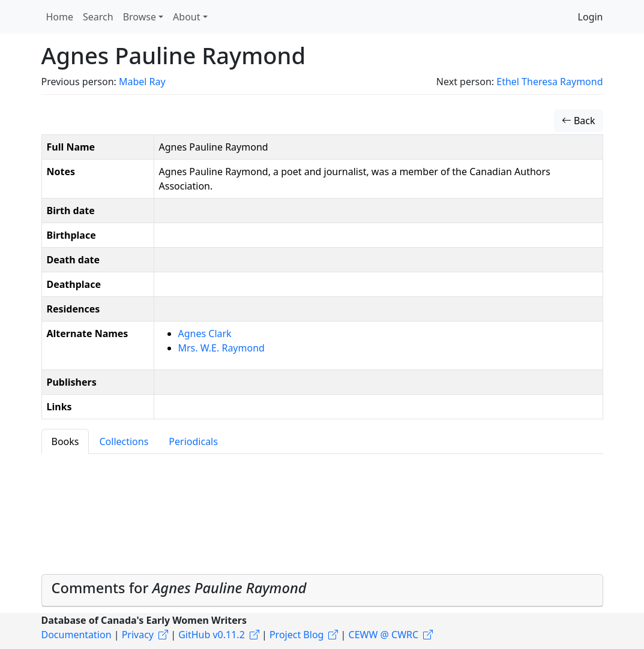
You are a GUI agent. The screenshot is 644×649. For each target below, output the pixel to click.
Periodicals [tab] (193, 441)
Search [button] (98, 17)
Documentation (77, 635)
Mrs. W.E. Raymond (221, 348)
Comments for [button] (179, 588)
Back (579, 121)
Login (591, 17)
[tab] (322, 591)
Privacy (138, 635)
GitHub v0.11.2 (212, 635)
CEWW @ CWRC (384, 635)
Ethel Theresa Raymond (549, 82)
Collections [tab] (124, 441)
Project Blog (296, 635)
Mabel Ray (142, 82)
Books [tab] (65, 441)
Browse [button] (140, 17)
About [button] (186, 17)
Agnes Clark (205, 333)
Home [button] (60, 17)
